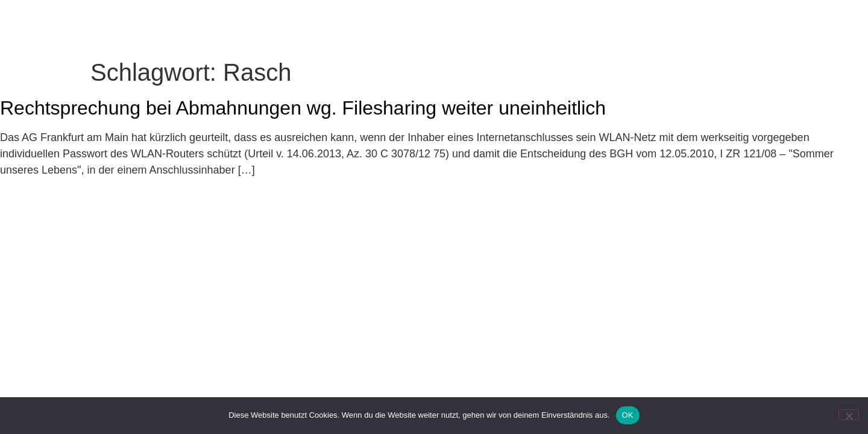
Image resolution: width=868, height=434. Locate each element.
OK (628, 415)
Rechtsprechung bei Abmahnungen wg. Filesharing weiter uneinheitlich (303, 133)
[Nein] (849, 415)
